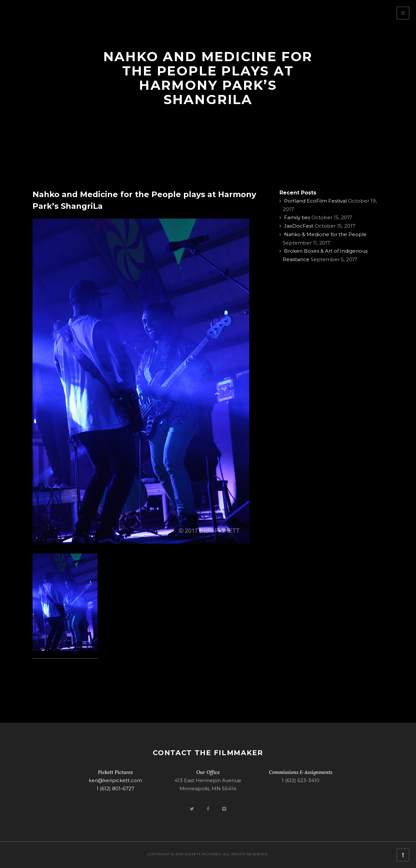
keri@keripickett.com (115, 780)
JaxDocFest (299, 226)
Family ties (297, 217)
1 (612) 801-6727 (115, 788)
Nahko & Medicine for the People (325, 234)
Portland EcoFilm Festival (315, 201)
